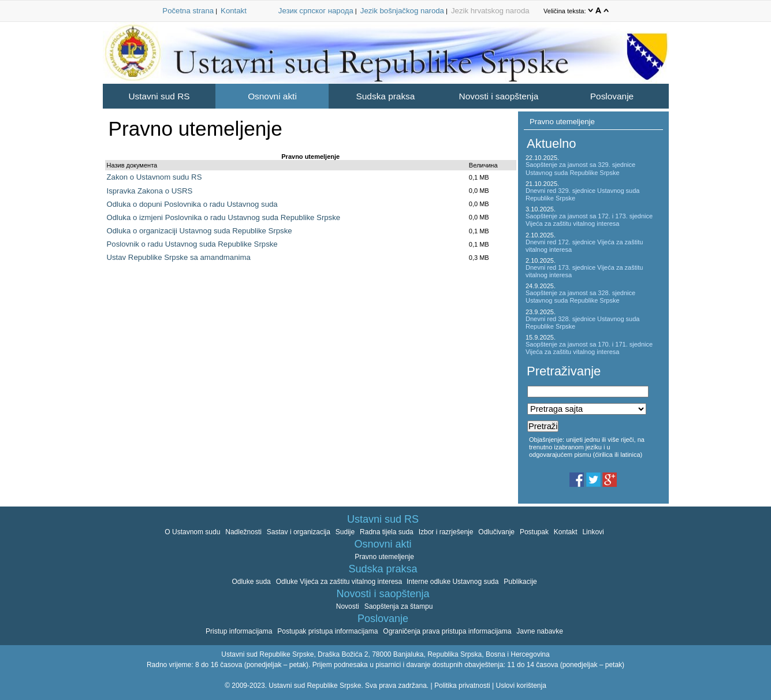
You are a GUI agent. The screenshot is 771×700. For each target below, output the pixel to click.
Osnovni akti (272, 96)
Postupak (534, 532)
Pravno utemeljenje (562, 122)
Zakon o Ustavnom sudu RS (154, 177)
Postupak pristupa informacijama (327, 631)
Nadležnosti (243, 532)
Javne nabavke (540, 631)
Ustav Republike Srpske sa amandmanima (179, 257)
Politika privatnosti (462, 686)
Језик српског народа (316, 11)
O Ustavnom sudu (192, 532)
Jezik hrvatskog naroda (490, 11)
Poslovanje (612, 96)
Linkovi (593, 532)
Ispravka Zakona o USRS (150, 191)
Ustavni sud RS (159, 96)
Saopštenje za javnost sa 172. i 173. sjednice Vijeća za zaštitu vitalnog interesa (589, 220)
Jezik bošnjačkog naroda (402, 11)
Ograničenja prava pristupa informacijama (447, 631)
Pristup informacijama (239, 631)
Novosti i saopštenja (499, 96)
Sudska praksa (386, 96)
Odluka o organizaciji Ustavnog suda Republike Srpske (200, 231)
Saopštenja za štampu (399, 606)
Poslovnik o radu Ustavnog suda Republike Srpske (192, 244)
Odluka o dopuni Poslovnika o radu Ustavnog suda (192, 204)
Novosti (348, 606)
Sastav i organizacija (299, 532)
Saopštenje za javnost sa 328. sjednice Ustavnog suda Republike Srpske (580, 297)
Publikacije (520, 582)
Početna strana (188, 11)
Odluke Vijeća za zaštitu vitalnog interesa (340, 582)
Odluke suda (251, 582)
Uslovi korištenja (521, 686)
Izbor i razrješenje (446, 532)
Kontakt (234, 11)
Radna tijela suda (387, 532)
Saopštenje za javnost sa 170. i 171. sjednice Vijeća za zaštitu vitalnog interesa (589, 348)
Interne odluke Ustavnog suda (452, 582)
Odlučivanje (496, 532)
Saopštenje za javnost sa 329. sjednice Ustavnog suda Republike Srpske (580, 168)
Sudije (345, 532)
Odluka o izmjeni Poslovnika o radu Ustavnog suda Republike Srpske (224, 217)
